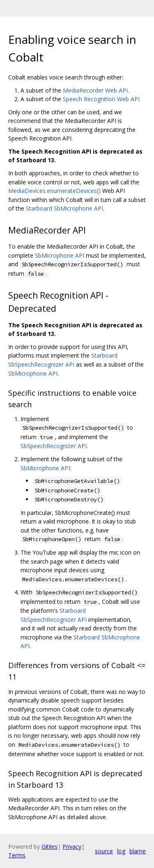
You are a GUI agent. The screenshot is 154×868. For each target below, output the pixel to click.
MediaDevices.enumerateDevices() (54, 191)
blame (138, 851)
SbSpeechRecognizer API (54, 446)
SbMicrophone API (60, 255)
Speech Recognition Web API (101, 99)
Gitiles (49, 846)
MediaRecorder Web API (95, 90)
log (121, 851)
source (104, 851)
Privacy (72, 846)
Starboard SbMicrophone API (64, 208)
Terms (17, 855)
